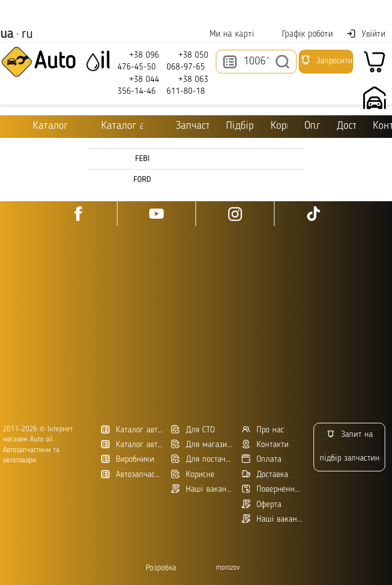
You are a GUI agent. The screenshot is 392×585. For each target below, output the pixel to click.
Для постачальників (202, 459)
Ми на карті (225, 34)
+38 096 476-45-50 (138, 61)
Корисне (279, 126)
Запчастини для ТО (184, 126)
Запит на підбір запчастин (350, 446)
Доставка (346, 126)
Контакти (382, 126)
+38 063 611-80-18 (188, 85)
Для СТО (193, 430)
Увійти (366, 34)
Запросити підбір (326, 64)
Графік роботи (300, 34)
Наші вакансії (273, 519)
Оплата (313, 126)
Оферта (262, 504)
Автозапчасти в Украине (132, 474)
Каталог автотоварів (132, 430)
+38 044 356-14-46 (138, 85)
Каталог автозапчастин (132, 445)
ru (27, 34)
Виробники (128, 459)
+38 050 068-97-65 (188, 61)
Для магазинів (202, 445)
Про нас (263, 430)
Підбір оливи (240, 126)
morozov (228, 568)
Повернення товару (273, 489)
